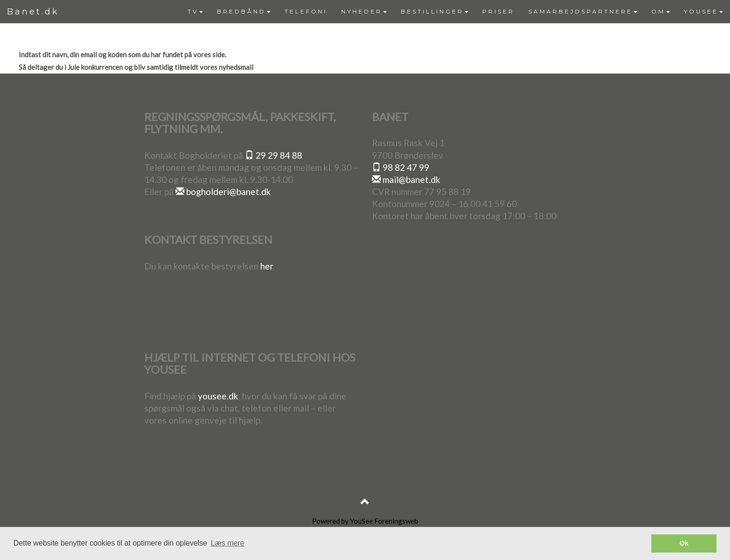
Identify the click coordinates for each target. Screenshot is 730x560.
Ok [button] (684, 543)
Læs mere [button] (228, 543)
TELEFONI (306, 11)
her (267, 266)
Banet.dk (33, 12)
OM (661, 11)
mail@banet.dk (406, 179)
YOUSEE (703, 11)
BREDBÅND (244, 11)
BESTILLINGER (435, 11)
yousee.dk (218, 396)
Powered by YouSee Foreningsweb (365, 521)
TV (195, 11)
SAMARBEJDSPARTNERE (583, 11)
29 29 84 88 (274, 155)
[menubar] (455, 12)
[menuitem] (195, 12)
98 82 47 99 (401, 167)
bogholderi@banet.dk (223, 192)
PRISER (498, 11)
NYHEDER (364, 11)
